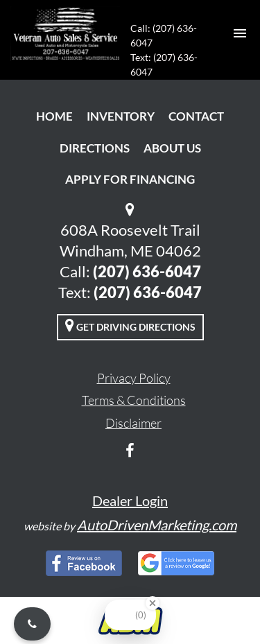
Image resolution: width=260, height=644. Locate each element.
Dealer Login (130, 501)
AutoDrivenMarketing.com (157, 525)
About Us (172, 148)
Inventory (121, 116)
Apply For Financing (130, 179)
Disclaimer (133, 423)
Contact (196, 116)
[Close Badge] (153, 603)
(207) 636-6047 (147, 271)
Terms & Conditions (134, 400)
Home (54, 116)
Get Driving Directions (130, 325)
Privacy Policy (134, 378)
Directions (95, 148)
